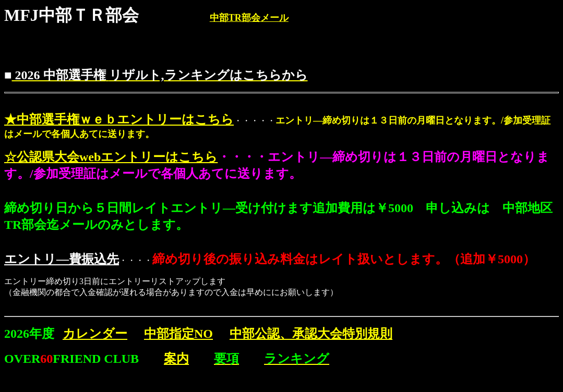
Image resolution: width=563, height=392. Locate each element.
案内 (176, 359)
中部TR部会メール (249, 18)
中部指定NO (178, 334)
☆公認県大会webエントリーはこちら (111, 157)
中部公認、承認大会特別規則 (311, 334)
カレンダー (95, 334)
